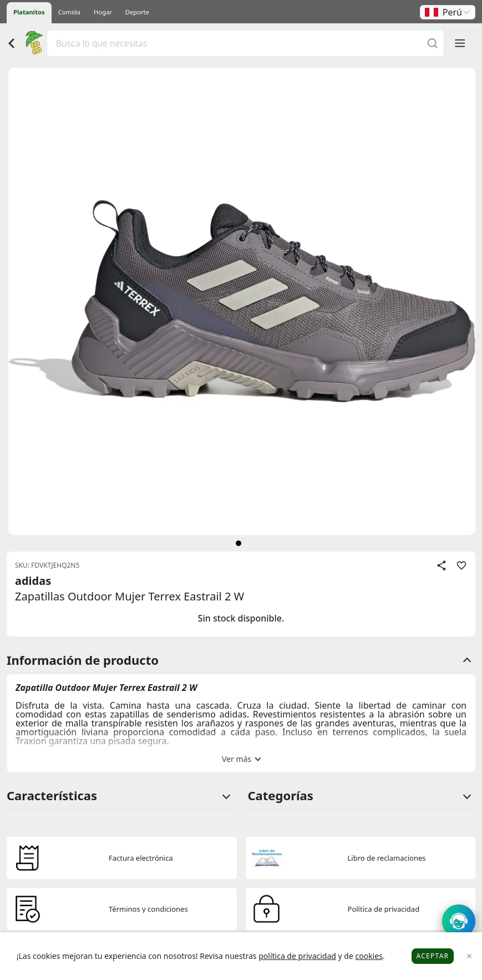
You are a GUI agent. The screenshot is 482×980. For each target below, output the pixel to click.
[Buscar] (433, 43)
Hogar (103, 12)
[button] (448, 12)
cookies (369, 956)
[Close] (470, 956)
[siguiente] (239, 543)
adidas (33, 581)
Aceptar (433, 956)
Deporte (137, 12)
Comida (69, 12)
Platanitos (29, 12)
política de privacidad (297, 956)
